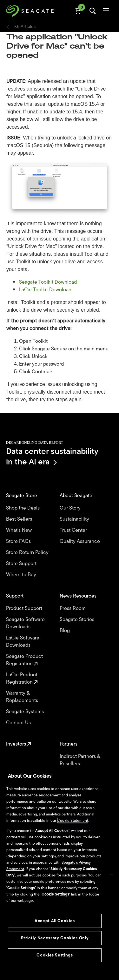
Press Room (73, 608)
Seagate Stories (78, 620)
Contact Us (19, 723)
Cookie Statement (73, 821)
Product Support (25, 608)
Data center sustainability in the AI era (52, 456)
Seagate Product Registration (24, 660)
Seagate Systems (26, 712)
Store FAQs (19, 541)
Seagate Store (22, 496)
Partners (69, 744)
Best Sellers (20, 519)
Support (15, 596)
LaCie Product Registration (22, 679)
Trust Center (74, 530)
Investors (19, 744)
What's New (20, 530)
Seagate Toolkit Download (48, 282)
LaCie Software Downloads (23, 642)
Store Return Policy (28, 553)
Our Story (71, 508)
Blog (65, 631)
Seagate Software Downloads (25, 623)
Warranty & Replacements (23, 697)
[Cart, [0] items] (78, 11)
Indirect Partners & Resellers (80, 760)
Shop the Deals (24, 508)
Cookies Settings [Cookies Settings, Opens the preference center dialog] (55, 955)
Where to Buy (22, 575)
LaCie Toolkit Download (45, 290)
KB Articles (25, 27)
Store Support (22, 564)
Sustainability (75, 519)
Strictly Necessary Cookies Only (55, 938)
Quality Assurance (80, 541)
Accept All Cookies (55, 921)
